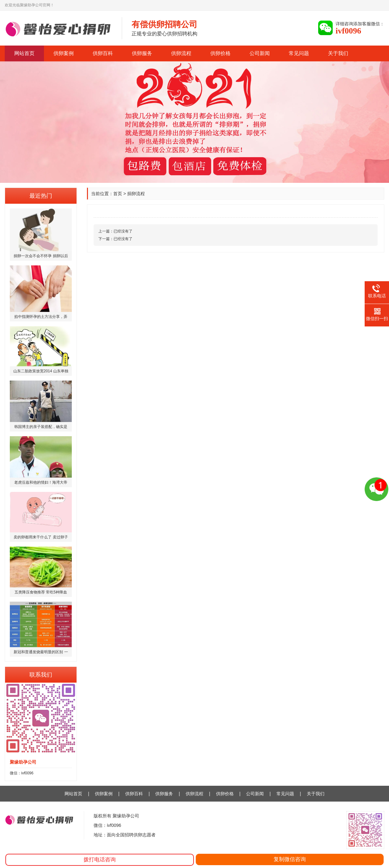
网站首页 (24, 53)
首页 (118, 194)
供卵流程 (181, 53)
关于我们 (338, 53)
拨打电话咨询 (100, 860)
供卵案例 (64, 53)
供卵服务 (142, 53)
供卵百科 (103, 53)
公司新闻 (260, 53)
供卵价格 (220, 53)
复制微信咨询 (290, 859)
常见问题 (299, 53)
